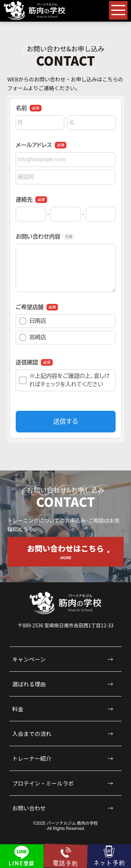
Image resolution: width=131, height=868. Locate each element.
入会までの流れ (32, 734)
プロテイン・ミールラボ (43, 783)
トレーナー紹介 (32, 758)
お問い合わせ (29, 808)
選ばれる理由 (29, 684)
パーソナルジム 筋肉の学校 (72, 823)
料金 (18, 709)
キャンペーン (29, 659)
